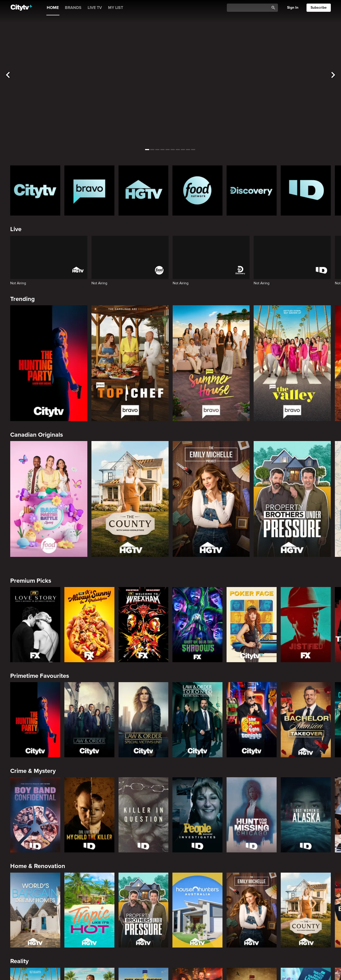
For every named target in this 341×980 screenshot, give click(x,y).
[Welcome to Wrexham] (144, 625)
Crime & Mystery (33, 771)
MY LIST (116, 8)
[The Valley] (292, 363)
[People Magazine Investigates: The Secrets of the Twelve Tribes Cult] (197, 815)
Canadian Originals (37, 435)
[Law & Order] (89, 720)
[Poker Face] (252, 625)
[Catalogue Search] (250, 8)
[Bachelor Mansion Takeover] (306, 720)
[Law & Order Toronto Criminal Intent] (197, 720)
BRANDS (73, 8)
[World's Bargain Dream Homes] (35, 910)
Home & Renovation (38, 866)
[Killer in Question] (144, 815)
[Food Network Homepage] (197, 190)
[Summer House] (211, 363)
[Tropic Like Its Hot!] (89, 910)
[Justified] (306, 625)
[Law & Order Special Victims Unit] (144, 720)
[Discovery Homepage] (252, 190)
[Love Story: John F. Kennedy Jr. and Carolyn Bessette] (35, 625)
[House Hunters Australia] (197, 910)
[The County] (130, 499)
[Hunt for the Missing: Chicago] (252, 815)
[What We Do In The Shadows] (197, 625)
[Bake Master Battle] (49, 499)
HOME (53, 8)
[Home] (21, 8)
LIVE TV (95, 8)
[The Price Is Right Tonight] (252, 720)
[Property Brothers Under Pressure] (292, 499)
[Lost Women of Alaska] (306, 815)
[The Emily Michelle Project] (211, 499)
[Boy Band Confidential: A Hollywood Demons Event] (35, 815)
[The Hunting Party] (49, 363)
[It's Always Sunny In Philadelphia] (89, 625)
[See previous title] (8, 75)
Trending (22, 299)
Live (16, 229)
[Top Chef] (130, 363)
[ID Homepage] (306, 190)
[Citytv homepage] (35, 190)
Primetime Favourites (40, 676)
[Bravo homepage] (89, 190)
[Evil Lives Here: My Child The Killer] (89, 815)
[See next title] (333, 75)
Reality (19, 961)
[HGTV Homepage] (144, 190)
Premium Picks (31, 581)
